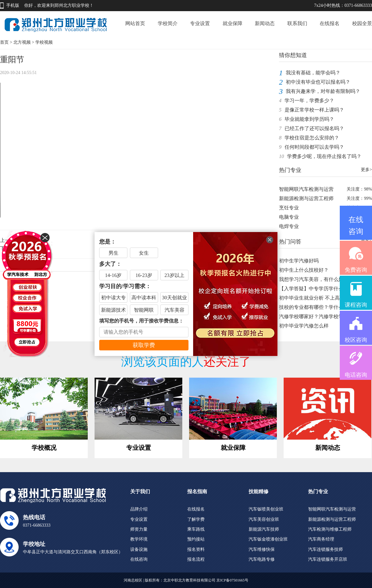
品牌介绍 (139, 509)
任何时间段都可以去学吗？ (314, 147)
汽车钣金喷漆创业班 (268, 539)
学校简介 (168, 23)
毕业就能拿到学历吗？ (309, 119)
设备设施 (139, 549)
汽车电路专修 (262, 559)
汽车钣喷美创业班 (266, 509)
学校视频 (44, 42)
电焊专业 (289, 226)
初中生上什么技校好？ (304, 270)
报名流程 (196, 559)
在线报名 (330, 23)
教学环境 (139, 539)
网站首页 (135, 23)
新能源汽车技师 (264, 529)
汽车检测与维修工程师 (330, 529)
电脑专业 (289, 217)
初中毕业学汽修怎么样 (304, 326)
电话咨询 (356, 375)
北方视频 (22, 42)
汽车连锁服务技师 (325, 549)
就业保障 (232, 23)
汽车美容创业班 (264, 519)
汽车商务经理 (321, 539)
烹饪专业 (289, 208)
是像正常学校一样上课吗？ (314, 110)
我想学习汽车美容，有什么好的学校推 (321, 279)
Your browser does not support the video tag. (135, 150)
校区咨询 (356, 340)
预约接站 (196, 539)
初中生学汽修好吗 (299, 261)
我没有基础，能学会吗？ (313, 73)
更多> (366, 170)
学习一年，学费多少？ (309, 101)
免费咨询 (356, 270)
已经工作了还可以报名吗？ (314, 128)
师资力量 (139, 529)
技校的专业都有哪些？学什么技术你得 (321, 307)
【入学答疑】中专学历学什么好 (314, 289)
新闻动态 (265, 23)
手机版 (13, 5)
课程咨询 (356, 305)
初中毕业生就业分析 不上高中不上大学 (322, 298)
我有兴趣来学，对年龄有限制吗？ (323, 91)
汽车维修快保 (262, 549)
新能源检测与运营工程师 (306, 198)
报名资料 (196, 549)
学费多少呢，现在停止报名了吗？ (324, 156)
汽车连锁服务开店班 (328, 559)
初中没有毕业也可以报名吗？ (318, 82)
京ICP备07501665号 (232, 580)
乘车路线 (196, 529)
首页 (4, 42)
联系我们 (297, 23)
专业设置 (200, 23)
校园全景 (362, 23)
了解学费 (196, 519)
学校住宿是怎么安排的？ (312, 138)
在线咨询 (139, 559)
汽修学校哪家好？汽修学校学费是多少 (321, 316)
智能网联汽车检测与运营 (306, 189)
